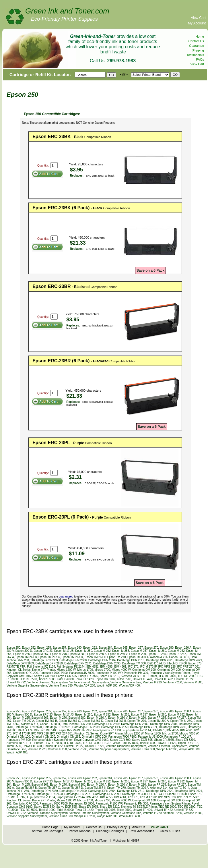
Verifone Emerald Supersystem (89, 682)
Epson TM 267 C (49, 657)
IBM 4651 (93, 667)
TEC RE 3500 (28, 679)
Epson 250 (13, 648)
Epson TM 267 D (72, 657)
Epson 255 (44, 648)
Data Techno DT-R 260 (76, 724)
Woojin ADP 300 (107, 686)
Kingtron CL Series (19, 670)
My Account (197, 23)
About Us (139, 827)
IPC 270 (133, 667)
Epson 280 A (183, 648)
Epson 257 (59, 648)
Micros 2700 (102, 670)
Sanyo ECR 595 (67, 676)
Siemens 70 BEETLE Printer (139, 676)
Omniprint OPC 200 (25, 673)
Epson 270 (151, 648)
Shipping (198, 50)
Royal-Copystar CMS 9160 (91, 740)
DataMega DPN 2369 (44, 660)
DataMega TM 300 (134, 663)
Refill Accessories (142, 831)
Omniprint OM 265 (69, 737)
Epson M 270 (58, 654)
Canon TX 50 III (179, 657)
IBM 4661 (120, 667)
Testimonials (195, 55)
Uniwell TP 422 (163, 679)
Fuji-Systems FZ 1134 (41, 667)
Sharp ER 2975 (88, 676)
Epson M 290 (138, 654)
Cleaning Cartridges (110, 831)
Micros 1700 (85, 670)
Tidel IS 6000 (65, 679)
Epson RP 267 (177, 654)
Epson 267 (136, 648)
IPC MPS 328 (167, 667)
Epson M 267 (40, 654)
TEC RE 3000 (92, 743)
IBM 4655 (106, 667)
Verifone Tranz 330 (61, 686)
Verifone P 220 (152, 682)
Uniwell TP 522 (184, 679)
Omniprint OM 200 (169, 670)
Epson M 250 (84, 651)
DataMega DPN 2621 (189, 660)
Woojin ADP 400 (129, 686)
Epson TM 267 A (24, 721)
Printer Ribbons (80, 831)
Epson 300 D (24, 651)
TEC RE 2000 (167, 676)
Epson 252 (29, 648)
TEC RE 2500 (186, 676)
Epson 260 (75, 648)
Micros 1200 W (66, 670)
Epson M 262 (176, 651)
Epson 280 (167, 648)
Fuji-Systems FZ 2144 (71, 667)
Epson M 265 (21, 654)
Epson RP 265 (157, 654)
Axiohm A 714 (159, 657)
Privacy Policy (117, 827)
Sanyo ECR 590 (44, 676)
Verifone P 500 (193, 682)
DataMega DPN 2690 (107, 663)
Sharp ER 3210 (109, 676)
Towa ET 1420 (84, 679)
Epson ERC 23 (43, 651)
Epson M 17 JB (64, 651)
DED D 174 (155, 663)
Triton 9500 (124, 679)
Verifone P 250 (173, 682)
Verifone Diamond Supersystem (47, 682)
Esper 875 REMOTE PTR (75, 730)
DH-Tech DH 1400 (175, 663)
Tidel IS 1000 (47, 679)
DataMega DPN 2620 (160, 660)
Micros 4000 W (121, 670)
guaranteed (66, 597)
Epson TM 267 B (26, 657)
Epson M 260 (158, 651)
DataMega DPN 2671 (78, 663)
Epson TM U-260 (181, 721)
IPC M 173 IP (148, 667)
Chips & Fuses (170, 831)
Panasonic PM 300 (136, 673)
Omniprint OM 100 (144, 670)
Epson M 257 (139, 651)
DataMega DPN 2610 (131, 660)
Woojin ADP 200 (85, 686)
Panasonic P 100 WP (109, 673)
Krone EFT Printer (44, 670)
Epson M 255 (121, 651)
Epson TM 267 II (95, 657)
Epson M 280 (77, 654)
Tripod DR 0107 (105, 679)
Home (200, 36)
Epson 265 (121, 648)
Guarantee (197, 46)
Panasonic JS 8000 (82, 673)
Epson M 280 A (97, 654)
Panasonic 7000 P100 (54, 673)
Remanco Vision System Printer (170, 673)
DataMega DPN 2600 (73, 660)
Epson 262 (90, 648)
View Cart (198, 18)
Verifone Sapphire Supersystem (27, 686)
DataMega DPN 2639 (20, 663)
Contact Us (196, 41)
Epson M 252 (102, 651)
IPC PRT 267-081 (189, 667)
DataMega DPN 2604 (102, 660)
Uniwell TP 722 (16, 682)
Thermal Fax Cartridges (47, 831)
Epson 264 (105, 648)
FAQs (200, 59)
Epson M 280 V (118, 654)
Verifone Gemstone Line (126, 682)
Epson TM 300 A (138, 657)
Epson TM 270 (117, 657)
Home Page (50, 827)
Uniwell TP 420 (142, 679)
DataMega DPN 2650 (49, 663)
